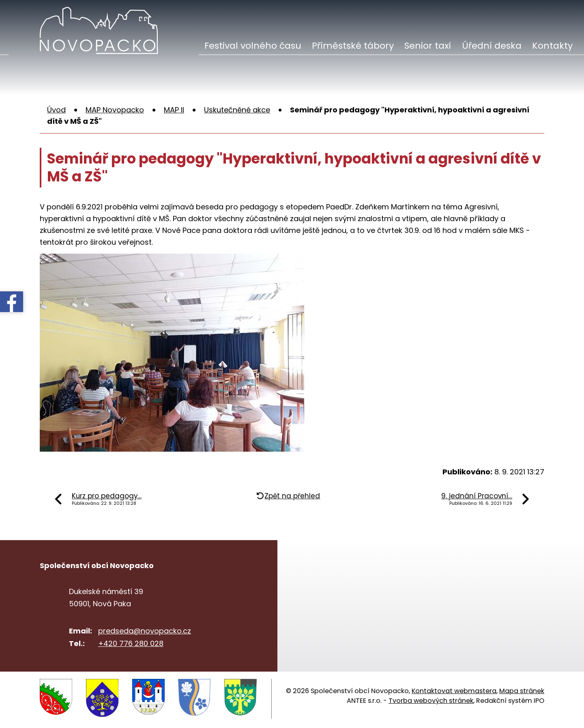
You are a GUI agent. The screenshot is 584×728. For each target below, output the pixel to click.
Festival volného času (253, 46)
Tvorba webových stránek (431, 701)
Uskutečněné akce (237, 110)
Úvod (56, 110)
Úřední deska (492, 46)
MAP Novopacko (115, 110)
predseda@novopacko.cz (145, 631)
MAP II (174, 110)
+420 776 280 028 (131, 643)
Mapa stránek (522, 691)
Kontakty (552, 46)
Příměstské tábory (353, 46)
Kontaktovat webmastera (454, 691)
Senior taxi (428, 46)
